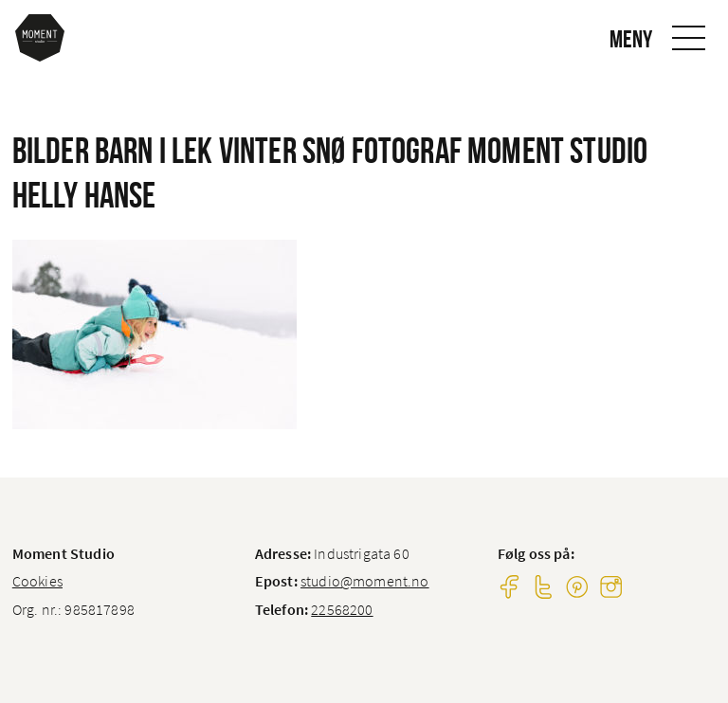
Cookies (37, 581)
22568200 (342, 609)
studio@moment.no (365, 581)
